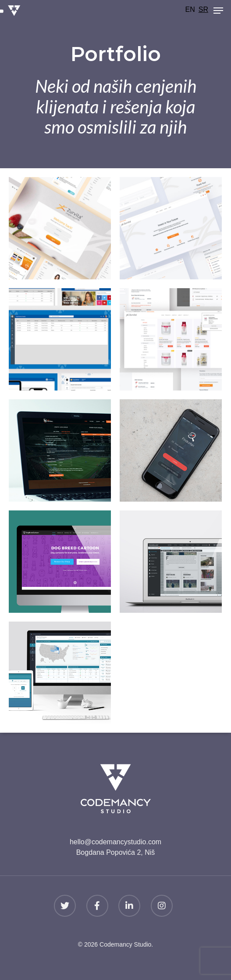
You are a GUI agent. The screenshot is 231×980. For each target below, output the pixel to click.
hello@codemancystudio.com (115, 842)
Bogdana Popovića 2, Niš (116, 852)
